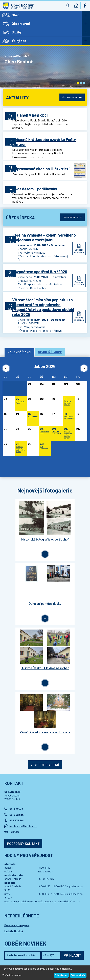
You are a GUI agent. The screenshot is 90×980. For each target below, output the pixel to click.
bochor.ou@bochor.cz (23, 696)
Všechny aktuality (71, 97)
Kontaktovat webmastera (40, 950)
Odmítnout (61, 975)
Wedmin (68, 956)
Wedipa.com (11, 956)
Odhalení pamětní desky (66, 541)
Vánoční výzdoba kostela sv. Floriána (66, 606)
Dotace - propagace (17, 795)
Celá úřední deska (71, 215)
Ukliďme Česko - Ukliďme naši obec (24, 606)
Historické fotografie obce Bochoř (24, 543)
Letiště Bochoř (14, 801)
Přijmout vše (78, 975)
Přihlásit (72, 825)
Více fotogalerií (45, 635)
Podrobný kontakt (23, 714)
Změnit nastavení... (13, 975)
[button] (78, 83)
